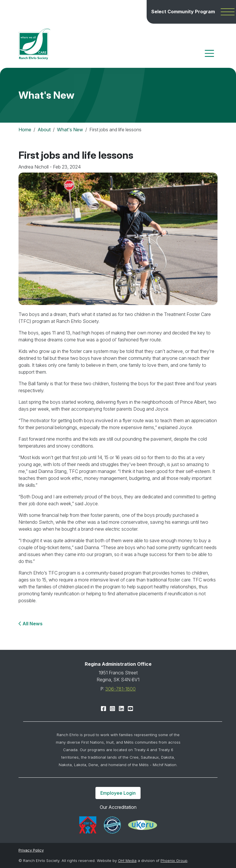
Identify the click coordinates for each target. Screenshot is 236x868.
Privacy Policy (31, 850)
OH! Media (127, 860)
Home (25, 130)
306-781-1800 (120, 689)
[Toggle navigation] (209, 53)
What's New (70, 130)
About (44, 130)
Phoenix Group (174, 860)
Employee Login (118, 793)
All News (32, 624)
